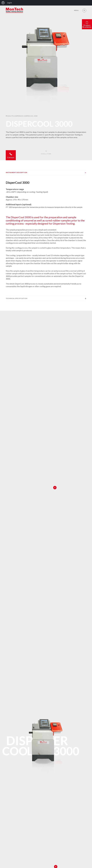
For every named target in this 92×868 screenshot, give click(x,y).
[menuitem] (3, 3)
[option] (46, 65)
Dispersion (19, 116)
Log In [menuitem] (9, 3)
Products (10, 116)
